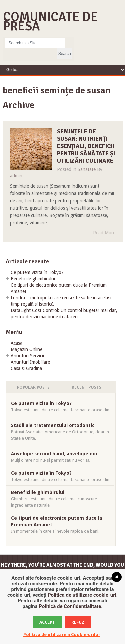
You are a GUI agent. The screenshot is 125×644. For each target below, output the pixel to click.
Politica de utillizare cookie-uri (82, 595)
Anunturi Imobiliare (30, 362)
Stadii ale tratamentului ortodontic (53, 425)
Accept (47, 622)
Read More (104, 233)
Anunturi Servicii (27, 356)
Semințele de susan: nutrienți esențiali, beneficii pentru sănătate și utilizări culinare (86, 146)
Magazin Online (26, 349)
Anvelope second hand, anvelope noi (54, 454)
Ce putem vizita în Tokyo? (37, 272)
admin (16, 176)
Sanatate (87, 169)
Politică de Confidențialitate (70, 606)
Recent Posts (86, 387)
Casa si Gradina (26, 368)
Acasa (16, 343)
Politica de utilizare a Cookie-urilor (62, 634)
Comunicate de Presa (50, 21)
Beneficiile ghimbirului (33, 279)
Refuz (78, 622)
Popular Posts (33, 387)
